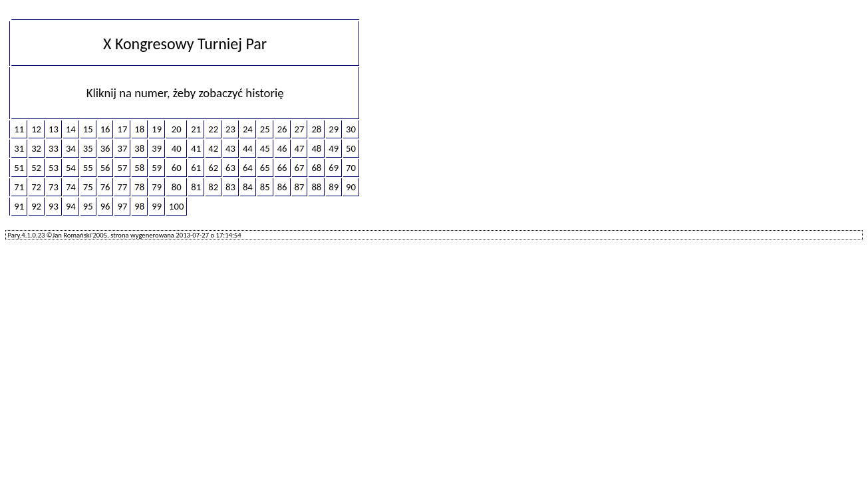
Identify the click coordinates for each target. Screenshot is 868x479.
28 (316, 129)
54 (71, 168)
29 (334, 129)
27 (300, 129)
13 (54, 129)
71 (19, 187)
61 (196, 168)
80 (177, 187)
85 (265, 187)
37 (122, 148)
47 (300, 148)
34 (71, 148)
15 (88, 129)
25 (265, 129)
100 (176, 206)
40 (177, 148)
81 (196, 187)
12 (36, 129)
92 (36, 206)
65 (265, 168)
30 (351, 129)
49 (334, 148)
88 (316, 187)
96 (105, 206)
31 (19, 148)
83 (230, 187)
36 (105, 148)
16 (105, 129)
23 (230, 129)
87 (300, 187)
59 (157, 168)
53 (54, 168)
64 (248, 168)
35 (88, 148)
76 (105, 187)
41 (196, 148)
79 (157, 187)
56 (105, 168)
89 (334, 187)
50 (351, 148)
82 (213, 187)
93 (54, 206)
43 (230, 148)
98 (139, 206)
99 (157, 206)
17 (122, 129)
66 (282, 168)
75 (88, 187)
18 (139, 129)
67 (300, 168)
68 (316, 168)
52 (36, 168)
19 (157, 129)
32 (36, 148)
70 (351, 168)
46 (282, 148)
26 (282, 129)
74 (71, 187)
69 (334, 168)
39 (157, 148)
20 (177, 129)
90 (351, 187)
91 (19, 206)
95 (88, 206)
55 (88, 168)
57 (122, 168)
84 (248, 187)
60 (177, 168)
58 (139, 168)
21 (196, 129)
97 (122, 206)
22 (213, 129)
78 (139, 187)
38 (139, 148)
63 (230, 168)
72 (36, 187)
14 (71, 129)
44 (248, 148)
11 (19, 129)
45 (265, 148)
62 (213, 168)
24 (248, 129)
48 (316, 148)
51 (19, 168)
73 (54, 187)
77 (122, 187)
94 (71, 206)
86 (282, 187)
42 (213, 148)
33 (54, 148)
